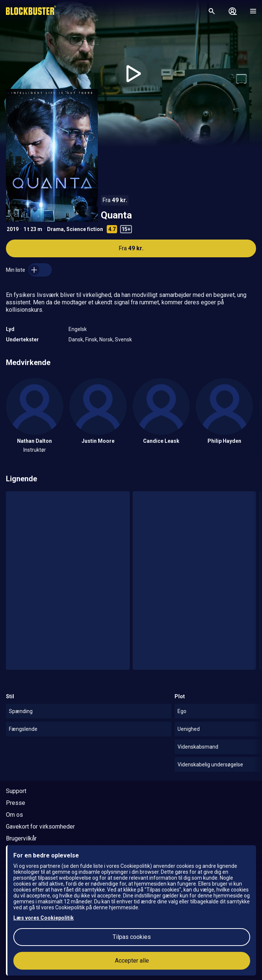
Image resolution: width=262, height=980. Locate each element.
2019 (13, 229)
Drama (55, 229)
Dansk (76, 340)
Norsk (106, 340)
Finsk (91, 340)
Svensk (123, 340)
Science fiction (85, 229)
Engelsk (78, 329)
